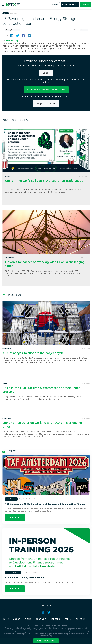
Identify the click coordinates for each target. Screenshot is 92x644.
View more (15, 518)
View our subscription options (46, 89)
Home (6, 619)
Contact (41, 619)
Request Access (46, 104)
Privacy (81, 619)
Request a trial (46, 641)
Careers (55, 619)
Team (28, 619)
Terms (68, 619)
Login (46, 73)
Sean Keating (12, 41)
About (17, 619)
